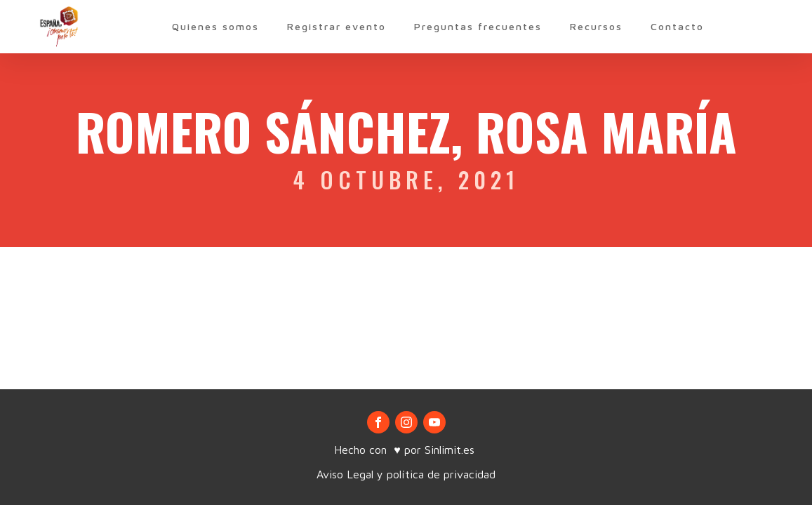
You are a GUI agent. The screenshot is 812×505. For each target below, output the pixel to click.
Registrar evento (337, 26)
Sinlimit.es (451, 450)
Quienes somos (215, 26)
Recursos (596, 26)
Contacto (677, 26)
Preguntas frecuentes (478, 26)
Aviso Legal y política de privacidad (406, 474)
